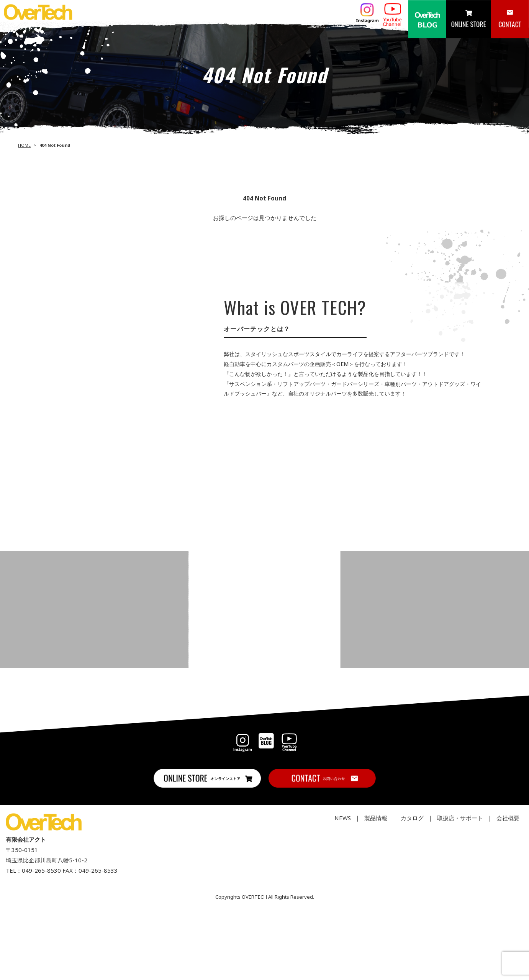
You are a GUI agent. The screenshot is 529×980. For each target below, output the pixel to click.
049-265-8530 (41, 870)
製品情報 (376, 818)
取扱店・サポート (460, 818)
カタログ (412, 818)
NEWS (343, 818)
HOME (24, 145)
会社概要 (508, 818)
